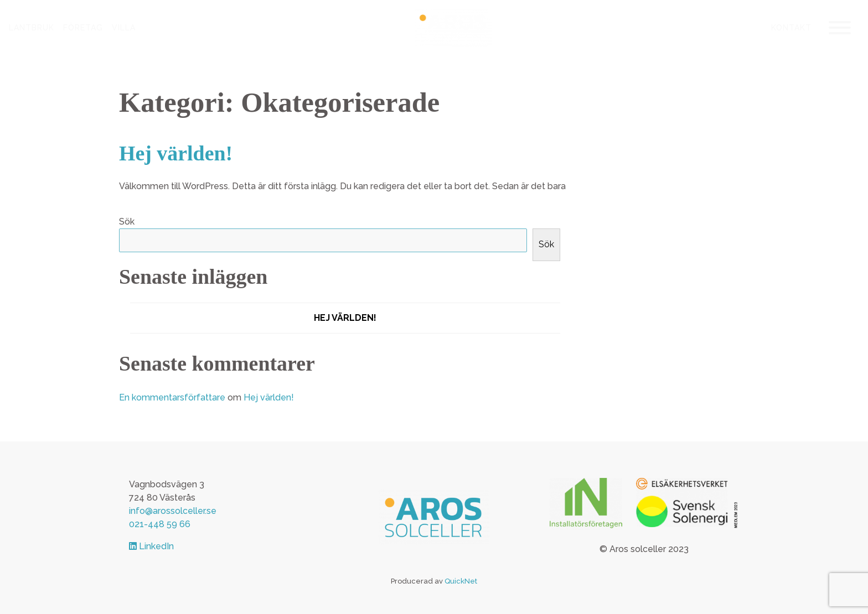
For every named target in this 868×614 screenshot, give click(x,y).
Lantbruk (32, 28)
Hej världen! (176, 153)
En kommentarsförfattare (172, 397)
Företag (83, 28)
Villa (124, 28)
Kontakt (791, 28)
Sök (127, 222)
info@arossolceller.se (173, 511)
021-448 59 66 (160, 524)
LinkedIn (151, 546)
